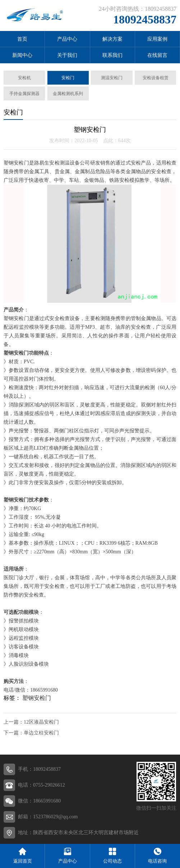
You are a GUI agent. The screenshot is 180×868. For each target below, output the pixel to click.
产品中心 (67, 39)
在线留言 (157, 55)
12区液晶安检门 (41, 722)
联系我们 (112, 55)
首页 (22, 39)
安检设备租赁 (156, 78)
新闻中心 (22, 55)
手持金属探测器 (24, 94)
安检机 (24, 78)
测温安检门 (112, 78)
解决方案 (112, 39)
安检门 (68, 78)
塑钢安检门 (37, 698)
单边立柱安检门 (41, 733)
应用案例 (157, 39)
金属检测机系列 (68, 94)
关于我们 (67, 55)
